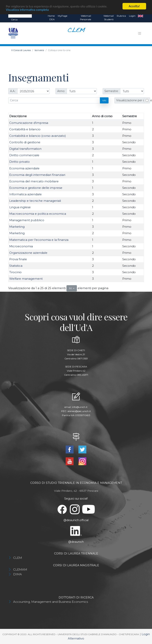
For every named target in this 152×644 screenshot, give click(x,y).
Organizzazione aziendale (28, 253)
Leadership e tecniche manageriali (35, 201)
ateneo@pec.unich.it (79, 411)
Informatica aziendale (25, 194)
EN (140, 16)
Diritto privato (19, 162)
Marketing (17, 227)
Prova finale (18, 259)
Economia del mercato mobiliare (34, 181)
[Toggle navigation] (140, 33)
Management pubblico (27, 220)
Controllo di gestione (25, 142)
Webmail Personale (86, 18)
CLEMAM (20, 570)
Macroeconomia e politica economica (38, 214)
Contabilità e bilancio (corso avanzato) (38, 136)
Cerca (14, 20)
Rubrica (121, 16)
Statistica (16, 266)
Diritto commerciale (24, 155)
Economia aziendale (24, 168)
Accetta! (134, 6)
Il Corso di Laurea (21, 50)
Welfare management (26, 279)
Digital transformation (25, 149)
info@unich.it (80, 407)
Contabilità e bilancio (25, 129)
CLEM (18, 558)
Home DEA (51, 18)
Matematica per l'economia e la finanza (39, 240)
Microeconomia (21, 246)
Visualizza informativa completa (27, 10)
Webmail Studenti (109, 18)
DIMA (18, 574)
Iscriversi (39, 50)
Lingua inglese (20, 207)
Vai (104, 100)
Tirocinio (15, 272)
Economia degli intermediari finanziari (37, 175)
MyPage (63, 16)
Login (132, 16)
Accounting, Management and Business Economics (51, 602)
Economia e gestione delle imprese (36, 188)
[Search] (20, 16)
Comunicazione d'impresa (29, 123)
